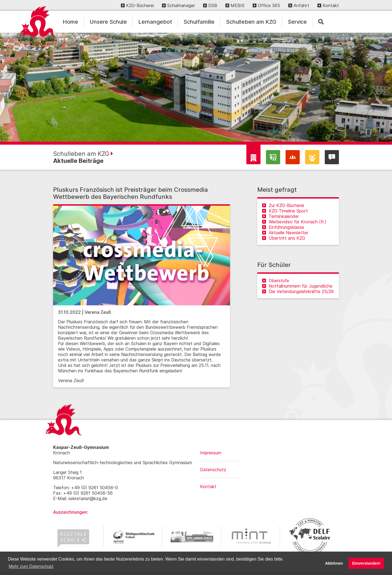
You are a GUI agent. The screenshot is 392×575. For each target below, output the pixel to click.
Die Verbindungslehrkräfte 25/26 (298, 291)
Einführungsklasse (283, 227)
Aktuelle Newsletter (285, 233)
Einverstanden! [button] (366, 563)
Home (70, 22)
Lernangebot (155, 22)
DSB (210, 5)
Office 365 (266, 5)
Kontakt (328, 5)
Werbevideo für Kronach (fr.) (294, 222)
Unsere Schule (108, 22)
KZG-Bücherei (137, 5)
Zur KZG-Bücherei (283, 205)
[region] (196, 87)
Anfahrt (299, 5)
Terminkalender (281, 216)
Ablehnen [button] (334, 563)
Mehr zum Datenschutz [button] (31, 566)
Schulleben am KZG (251, 22)
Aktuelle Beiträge (78, 161)
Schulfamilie (199, 22)
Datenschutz (213, 470)
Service (297, 22)
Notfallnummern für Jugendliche (297, 286)
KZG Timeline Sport (285, 211)
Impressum (211, 453)
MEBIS (235, 5)
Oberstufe (276, 281)
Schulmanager (178, 5)
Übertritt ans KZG (284, 238)
